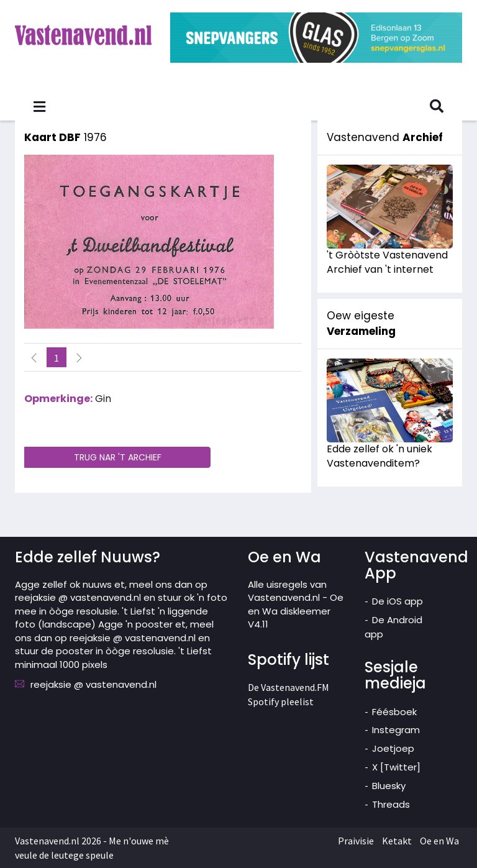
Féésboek (394, 712)
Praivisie (356, 841)
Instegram (396, 730)
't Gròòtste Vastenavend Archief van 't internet (387, 262)
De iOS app (397, 601)
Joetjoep (393, 748)
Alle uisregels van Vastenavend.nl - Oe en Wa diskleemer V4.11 (296, 604)
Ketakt (397, 841)
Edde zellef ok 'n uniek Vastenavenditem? (379, 456)
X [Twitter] (396, 767)
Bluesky (389, 786)
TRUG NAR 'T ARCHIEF (118, 457)
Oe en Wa (439, 841)
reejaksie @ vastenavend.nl (93, 684)
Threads (391, 804)
